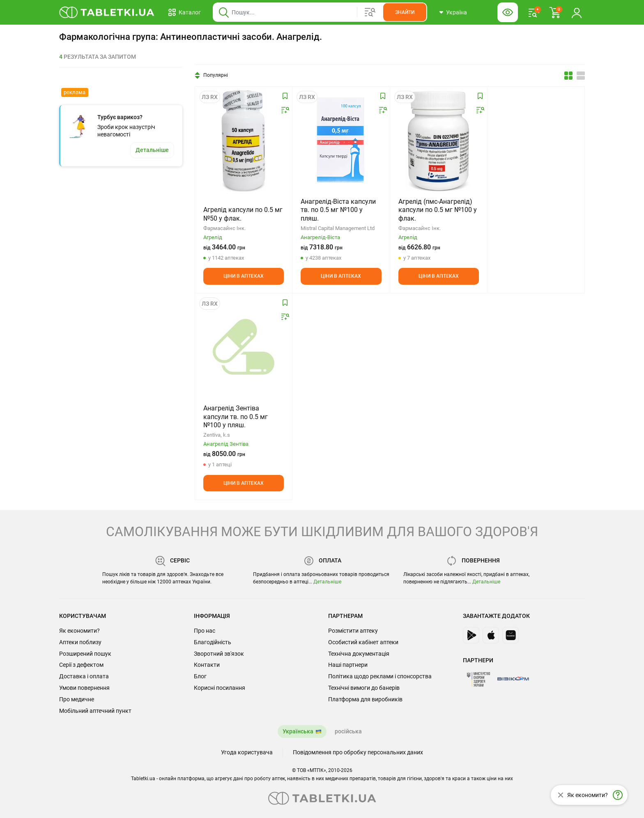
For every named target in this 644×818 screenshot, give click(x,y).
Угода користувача (247, 752)
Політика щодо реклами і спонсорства (380, 676)
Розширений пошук (85, 654)
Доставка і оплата (84, 676)
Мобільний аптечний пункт (95, 711)
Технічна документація (359, 654)
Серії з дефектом (81, 665)
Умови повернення (84, 688)
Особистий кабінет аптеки (363, 642)
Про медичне (77, 699)
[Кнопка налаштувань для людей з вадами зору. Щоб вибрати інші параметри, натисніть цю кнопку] (508, 12)
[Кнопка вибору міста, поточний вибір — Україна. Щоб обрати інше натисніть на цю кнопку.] (453, 12)
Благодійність (213, 642)
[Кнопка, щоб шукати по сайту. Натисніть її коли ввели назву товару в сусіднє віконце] (405, 12)
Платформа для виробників (365, 699)
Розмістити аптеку (353, 631)
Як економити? (79, 631)
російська (348, 731)
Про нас (205, 631)
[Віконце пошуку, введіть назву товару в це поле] (320, 12)
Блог (200, 676)
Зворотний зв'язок (219, 654)
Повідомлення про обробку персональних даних (358, 752)
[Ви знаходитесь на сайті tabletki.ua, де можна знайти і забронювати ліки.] (107, 12)
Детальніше (327, 582)
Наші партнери (348, 665)
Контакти (207, 665)
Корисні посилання (220, 688)
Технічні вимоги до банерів (364, 688)
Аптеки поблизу (80, 642)
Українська (298, 731)
